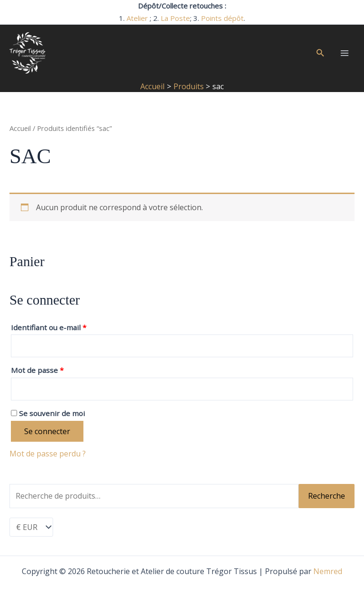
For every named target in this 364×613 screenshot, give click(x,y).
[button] (320, 53)
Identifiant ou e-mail (51, 326)
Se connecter (47, 431)
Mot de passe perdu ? (48, 454)
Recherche (327, 496)
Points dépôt (222, 18)
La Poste (175, 18)
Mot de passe (40, 369)
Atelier (137, 18)
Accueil (20, 128)
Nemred (328, 571)
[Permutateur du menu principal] (345, 53)
